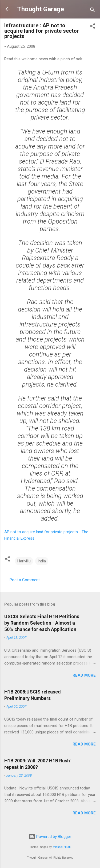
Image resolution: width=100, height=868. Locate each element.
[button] (93, 27)
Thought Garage (41, 9)
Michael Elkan (62, 847)
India (42, 561)
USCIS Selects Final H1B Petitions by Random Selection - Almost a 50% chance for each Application (42, 623)
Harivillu (24, 561)
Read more (84, 675)
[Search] (93, 11)
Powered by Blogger (50, 837)
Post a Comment (25, 580)
